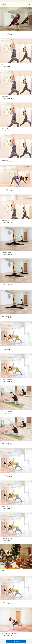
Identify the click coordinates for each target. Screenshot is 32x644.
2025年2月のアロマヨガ (7, 507)
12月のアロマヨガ (6, 570)
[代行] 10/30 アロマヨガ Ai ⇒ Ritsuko (10, 634)
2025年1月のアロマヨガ (7, 539)
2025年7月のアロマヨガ (7, 348)
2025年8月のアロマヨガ (7, 316)
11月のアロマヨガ (6, 602)
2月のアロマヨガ (5, 128)
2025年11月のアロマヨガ (7, 221)
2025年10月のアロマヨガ (7, 253)
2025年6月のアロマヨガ (7, 380)
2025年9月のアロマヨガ (7, 284)
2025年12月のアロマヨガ (7, 189)
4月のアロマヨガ (5, 65)
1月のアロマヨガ (5, 160)
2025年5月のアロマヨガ (7, 411)
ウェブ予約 (16, 642)
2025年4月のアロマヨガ (7, 443)
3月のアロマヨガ (5, 97)
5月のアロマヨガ (5, 33)
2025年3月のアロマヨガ (7, 475)
